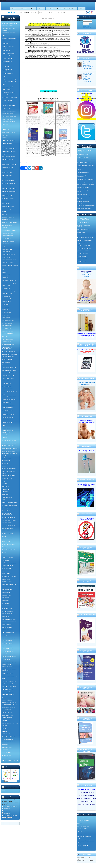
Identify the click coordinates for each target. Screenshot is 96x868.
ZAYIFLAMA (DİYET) (7, 673)
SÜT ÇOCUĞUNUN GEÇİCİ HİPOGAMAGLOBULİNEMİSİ (9, 704)
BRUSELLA (5, 138)
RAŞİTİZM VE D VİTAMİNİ (9, 520)
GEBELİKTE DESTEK (7, 236)
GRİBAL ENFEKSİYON (8, 244)
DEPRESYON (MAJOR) (8, 167)
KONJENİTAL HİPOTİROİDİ (9, 400)
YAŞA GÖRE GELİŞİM (7, 649)
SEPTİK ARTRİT (6, 542)
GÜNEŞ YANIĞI (6, 252)
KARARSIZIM (7, 811)
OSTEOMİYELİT (6, 489)
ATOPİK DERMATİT (7, 100)
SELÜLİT (4, 536)
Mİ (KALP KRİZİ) (6, 461)
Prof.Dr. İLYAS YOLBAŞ (87, 63)
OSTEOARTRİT (6, 486)
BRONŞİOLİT (5, 135)
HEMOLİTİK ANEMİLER (8, 695)
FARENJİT (4, 214)
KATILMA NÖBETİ (7, 384)
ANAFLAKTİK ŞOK (7, 61)
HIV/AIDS (4, 720)
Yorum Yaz (29, 163)
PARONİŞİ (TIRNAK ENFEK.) (9, 502)
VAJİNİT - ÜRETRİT (7, 627)
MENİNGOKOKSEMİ (7, 458)
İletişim (82, 9)
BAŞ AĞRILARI (6, 108)
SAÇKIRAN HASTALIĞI (8, 566)
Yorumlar (23, 163)
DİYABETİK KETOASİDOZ (9, 183)
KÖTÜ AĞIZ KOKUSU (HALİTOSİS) (7, 411)
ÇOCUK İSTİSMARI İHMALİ (9, 157)
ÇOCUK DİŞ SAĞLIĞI (7, 159)
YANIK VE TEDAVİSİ (7, 643)
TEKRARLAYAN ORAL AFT (9, 584)
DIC (3, 697)
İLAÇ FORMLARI (6, 328)
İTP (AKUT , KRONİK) (7, 359)
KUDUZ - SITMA (6, 428)
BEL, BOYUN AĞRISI (7, 114)
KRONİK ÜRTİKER (7, 420)
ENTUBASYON (6, 204)
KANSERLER (5, 758)
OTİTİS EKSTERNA (7, 497)
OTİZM (4, 500)
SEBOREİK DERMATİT (8, 534)
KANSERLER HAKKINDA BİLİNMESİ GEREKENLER (87, 79)
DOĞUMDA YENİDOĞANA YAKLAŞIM (9, 192)
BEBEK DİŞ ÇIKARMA (8, 119)
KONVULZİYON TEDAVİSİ (9, 397)
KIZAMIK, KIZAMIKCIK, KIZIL (10, 392)
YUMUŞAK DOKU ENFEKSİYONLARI (7, 666)
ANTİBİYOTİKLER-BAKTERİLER (7, 70)
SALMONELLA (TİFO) (7, 528)
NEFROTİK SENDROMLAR (9, 476)
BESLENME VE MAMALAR (9, 116)
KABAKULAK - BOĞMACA (9, 368)
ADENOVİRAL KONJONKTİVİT (10, 723)
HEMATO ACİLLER (7, 700)
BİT (3, 127)
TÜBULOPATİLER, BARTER (9, 619)
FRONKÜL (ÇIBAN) (7, 225)
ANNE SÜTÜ (5, 750)
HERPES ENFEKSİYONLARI (9, 280)
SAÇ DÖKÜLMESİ (6, 568)
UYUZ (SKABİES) (6, 625)
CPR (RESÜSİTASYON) (8, 154)
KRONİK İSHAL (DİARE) (8, 415)
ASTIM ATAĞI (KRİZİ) (7, 87)
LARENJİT (4, 438)
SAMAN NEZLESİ (6, 531)
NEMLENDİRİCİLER (7, 478)
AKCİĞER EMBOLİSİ (7, 689)
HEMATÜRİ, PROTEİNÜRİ (8, 255)
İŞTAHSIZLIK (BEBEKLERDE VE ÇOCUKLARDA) (88, 67)
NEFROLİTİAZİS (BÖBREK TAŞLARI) (9, 472)
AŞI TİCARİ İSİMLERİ (7, 95)
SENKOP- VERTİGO (7, 539)
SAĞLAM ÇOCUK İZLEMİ (8, 526)
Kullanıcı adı (80, 20)
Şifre (82, 22)
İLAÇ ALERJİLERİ (6, 710)
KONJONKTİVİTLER (7, 402)
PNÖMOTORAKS (6, 510)
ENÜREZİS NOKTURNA (8, 206)
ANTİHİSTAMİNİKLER (8, 74)
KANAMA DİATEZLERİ (8, 375)
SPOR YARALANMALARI (8, 736)
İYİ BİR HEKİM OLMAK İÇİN (9, 23)
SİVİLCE (4, 552)
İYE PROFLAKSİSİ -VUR (8, 357)
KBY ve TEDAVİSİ (6, 386)
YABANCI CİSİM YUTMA (8, 638)
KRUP (3, 425)
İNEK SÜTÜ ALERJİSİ (7, 339)
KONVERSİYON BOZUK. (8, 405)
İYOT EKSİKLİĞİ (6, 362)
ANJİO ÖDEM (5, 67)
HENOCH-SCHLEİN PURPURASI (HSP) (10, 266)
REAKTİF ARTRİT (6, 523)
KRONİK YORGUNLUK (8, 423)
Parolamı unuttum (87, 26)
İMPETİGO (5, 336)
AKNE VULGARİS (6, 41)
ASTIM (4, 84)
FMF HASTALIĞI (6, 220)
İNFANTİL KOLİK (6, 342)
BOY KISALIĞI (6, 130)
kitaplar (4, 791)
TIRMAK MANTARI (7, 587)
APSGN (4, 76)
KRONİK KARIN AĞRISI (8, 417)
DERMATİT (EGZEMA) (8, 170)
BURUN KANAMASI (7, 143)
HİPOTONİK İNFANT (7, 323)
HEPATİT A (5, 270)
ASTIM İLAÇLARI (6, 90)
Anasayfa (14, 9)
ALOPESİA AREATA (7, 59)
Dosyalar (41, 9)
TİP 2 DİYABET (6, 606)
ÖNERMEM (6, 813)
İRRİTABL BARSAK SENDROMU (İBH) (7, 348)
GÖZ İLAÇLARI (6, 734)
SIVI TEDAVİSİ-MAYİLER (8, 544)
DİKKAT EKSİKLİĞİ (7, 175)
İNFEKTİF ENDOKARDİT (8, 344)
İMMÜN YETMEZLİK (7, 334)
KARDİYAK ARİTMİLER (8, 378)
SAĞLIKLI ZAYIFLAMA (8, 715)
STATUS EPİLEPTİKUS (8, 558)
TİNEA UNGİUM (6, 598)
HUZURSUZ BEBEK (7, 326)
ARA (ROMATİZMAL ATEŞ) (9, 79)
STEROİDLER (5, 560)
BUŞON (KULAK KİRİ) (8, 146)
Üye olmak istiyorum (87, 27)
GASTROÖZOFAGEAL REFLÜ (9, 230)
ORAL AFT (4, 484)
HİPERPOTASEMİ (6, 299)
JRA (3, 365)
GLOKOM (4, 726)
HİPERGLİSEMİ (6, 286)
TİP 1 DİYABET (6, 603)
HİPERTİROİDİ (6, 304)
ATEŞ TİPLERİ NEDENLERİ (9, 82)
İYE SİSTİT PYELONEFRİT (9, 351)
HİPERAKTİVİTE (6, 278)
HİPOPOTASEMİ (6, 318)
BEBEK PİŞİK (5, 124)
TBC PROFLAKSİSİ (7, 582)
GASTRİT (4, 228)
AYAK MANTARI (6, 103)
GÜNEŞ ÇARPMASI (7, 249)
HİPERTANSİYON (6, 302)
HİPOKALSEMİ (6, 310)
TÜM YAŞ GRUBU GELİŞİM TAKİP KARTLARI (87, 384)
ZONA (3, 679)
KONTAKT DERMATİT (8, 408)
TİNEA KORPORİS (6, 595)
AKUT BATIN (5, 44)
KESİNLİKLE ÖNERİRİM (9, 807)
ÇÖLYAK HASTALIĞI (7, 162)
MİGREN (4, 466)
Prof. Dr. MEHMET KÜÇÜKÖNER (88, 74)
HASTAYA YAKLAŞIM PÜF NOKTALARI (9, 29)
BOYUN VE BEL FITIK (8, 739)
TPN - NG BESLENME (7, 611)
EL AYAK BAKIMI (6, 201)
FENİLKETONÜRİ (6, 755)
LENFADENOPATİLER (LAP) (9, 440)
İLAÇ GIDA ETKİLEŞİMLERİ (9, 681)
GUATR (4, 246)
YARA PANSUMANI (7, 646)
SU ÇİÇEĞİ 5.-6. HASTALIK (9, 563)
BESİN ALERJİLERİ (7, 712)
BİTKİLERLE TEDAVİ (7, 684)
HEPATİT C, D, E (6, 275)
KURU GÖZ (5, 435)
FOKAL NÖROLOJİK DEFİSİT (9, 222)
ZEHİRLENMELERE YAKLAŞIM (10, 676)
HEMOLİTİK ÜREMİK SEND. (9, 260)
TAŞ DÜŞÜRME (6, 579)
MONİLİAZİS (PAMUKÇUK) (9, 469)
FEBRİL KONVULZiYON (8, 217)
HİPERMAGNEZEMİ (7, 294)
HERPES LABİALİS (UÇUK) (9, 283)
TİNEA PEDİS (5, 600)
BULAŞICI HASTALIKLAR (9, 141)
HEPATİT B (5, 272)
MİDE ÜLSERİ (5, 463)
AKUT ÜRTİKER (6, 51)
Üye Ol (21, 12)
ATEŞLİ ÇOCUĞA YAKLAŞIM (9, 98)
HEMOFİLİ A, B (6, 257)
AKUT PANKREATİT (7, 718)
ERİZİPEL (4, 212)
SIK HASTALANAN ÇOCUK (9, 707)
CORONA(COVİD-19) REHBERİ (10, 761)
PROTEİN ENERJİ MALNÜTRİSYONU (7, 514)
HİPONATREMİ (6, 315)
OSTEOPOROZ (6, 492)
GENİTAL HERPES (6, 239)
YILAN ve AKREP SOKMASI (9, 662)
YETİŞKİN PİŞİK (6, 659)
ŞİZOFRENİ (5, 745)
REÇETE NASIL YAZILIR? (8, 33)
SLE (3, 555)
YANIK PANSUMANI (7, 641)
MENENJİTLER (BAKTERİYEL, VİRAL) (10, 455)
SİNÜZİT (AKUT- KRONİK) (9, 550)
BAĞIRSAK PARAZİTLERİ (8, 106)
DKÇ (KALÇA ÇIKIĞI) (7, 196)
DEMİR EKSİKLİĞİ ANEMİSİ (9, 165)
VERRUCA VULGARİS (8, 630)
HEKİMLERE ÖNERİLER (8, 26)
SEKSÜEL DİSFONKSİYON (9, 742)
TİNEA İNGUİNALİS (7, 590)
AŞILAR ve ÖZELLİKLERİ (8, 92)
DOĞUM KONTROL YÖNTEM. (10, 189)
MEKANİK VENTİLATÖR (8, 451)
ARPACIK (4, 731)
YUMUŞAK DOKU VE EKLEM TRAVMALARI (9, 670)
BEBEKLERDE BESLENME (9, 122)
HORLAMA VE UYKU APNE (9, 687)
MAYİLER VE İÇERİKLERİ (9, 446)
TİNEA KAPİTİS (6, 592)
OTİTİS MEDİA (6, 494)
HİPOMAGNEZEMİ (7, 312)
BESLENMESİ (87, 274)
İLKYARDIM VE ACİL (7, 331)
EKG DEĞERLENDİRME (8, 198)
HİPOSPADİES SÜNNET (8, 320)
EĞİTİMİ (87, 276)
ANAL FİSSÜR (5, 64)
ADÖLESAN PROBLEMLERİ (9, 38)
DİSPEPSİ (4, 178)
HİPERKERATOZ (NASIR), (8, 291)
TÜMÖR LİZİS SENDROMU (9, 622)
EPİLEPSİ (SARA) (6, 209)
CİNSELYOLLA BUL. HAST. (9, 151)
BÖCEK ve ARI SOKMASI (8, 132)
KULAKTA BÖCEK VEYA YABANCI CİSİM (8, 432)
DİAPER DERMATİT (7, 173)
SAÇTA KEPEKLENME (8, 571)
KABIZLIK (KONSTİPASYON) (9, 370)
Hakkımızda (24, 9)
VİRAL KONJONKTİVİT (8, 633)
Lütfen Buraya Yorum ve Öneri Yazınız (66, 9)
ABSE (3, 36)
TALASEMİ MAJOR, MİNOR (9, 576)
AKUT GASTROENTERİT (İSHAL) (8, 47)
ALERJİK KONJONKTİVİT (8, 53)
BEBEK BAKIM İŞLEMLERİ (9, 111)
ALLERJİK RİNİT (6, 56)
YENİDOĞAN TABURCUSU (9, 657)
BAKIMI (87, 273)
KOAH (3, 394)
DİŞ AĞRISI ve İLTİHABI (8, 181)
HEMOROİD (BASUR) (7, 263)
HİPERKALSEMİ (6, 288)
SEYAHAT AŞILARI (7, 747)
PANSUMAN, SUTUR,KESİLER (10, 505)
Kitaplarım (50, 9)
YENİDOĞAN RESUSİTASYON (10, 654)
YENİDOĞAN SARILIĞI (8, 651)
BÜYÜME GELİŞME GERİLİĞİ (9, 148)
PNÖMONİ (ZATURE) (7, 508)
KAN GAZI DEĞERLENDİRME (10, 373)
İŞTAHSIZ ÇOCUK (6, 753)
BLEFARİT (4, 729)
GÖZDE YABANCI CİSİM (8, 241)
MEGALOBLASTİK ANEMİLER (10, 448)
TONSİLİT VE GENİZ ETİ (8, 608)
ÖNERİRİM (6, 809)
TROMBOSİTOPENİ (7, 614)
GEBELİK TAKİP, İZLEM (8, 233)
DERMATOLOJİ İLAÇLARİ (9, 692)
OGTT (3, 481)
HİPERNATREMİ (6, 296)
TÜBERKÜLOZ (6, 617)
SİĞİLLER (4, 547)
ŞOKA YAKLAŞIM (6, 574)
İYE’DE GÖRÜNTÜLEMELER (9, 354)
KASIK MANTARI (6, 381)
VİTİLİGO (4, 635)
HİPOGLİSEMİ (5, 307)
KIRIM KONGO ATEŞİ (7, 389)
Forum (33, 9)
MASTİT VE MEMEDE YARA (9, 443)
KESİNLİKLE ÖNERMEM (9, 816)
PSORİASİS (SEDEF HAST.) (9, 517)
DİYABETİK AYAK (6, 186)
